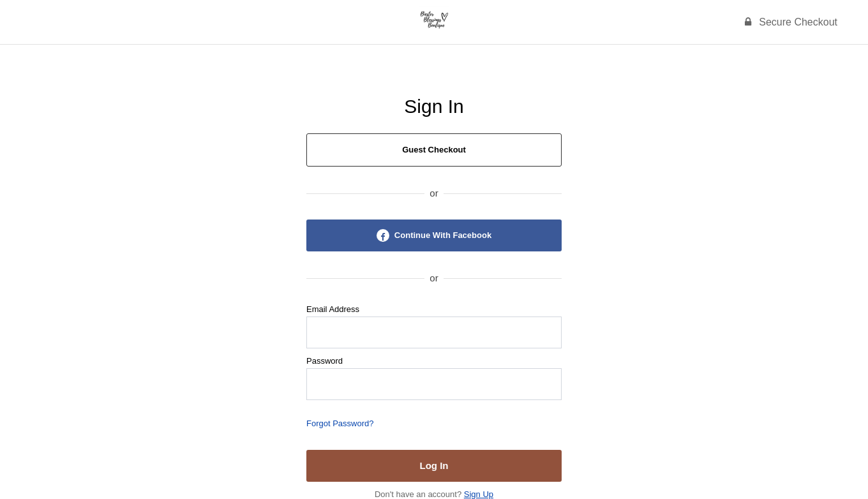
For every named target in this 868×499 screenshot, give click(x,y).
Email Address (333, 309)
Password (325, 361)
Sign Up (479, 494)
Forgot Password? (340, 423)
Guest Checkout (434, 150)
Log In (434, 465)
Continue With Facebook (434, 235)
